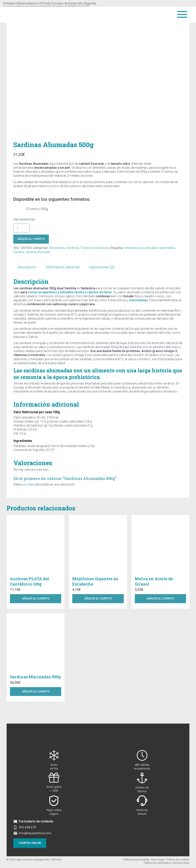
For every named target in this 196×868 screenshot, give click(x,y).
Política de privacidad (136, 860)
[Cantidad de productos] (22, 228)
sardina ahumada (38, 252)
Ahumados (57, 248)
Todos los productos (95, 248)
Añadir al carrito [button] (36, 598)
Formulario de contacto (33, 821)
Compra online (30, 843)
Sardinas (73, 248)
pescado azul (134, 248)
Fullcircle (56, 860)
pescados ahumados (160, 248)
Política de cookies (178, 860)
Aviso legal (158, 860)
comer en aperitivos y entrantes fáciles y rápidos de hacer (70, 292)
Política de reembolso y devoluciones (167, 863)
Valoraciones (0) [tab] (102, 267)
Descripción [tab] (27, 267)
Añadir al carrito (31, 239)
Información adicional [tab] (62, 267)
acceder (28, 484)
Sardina (19, 252)
